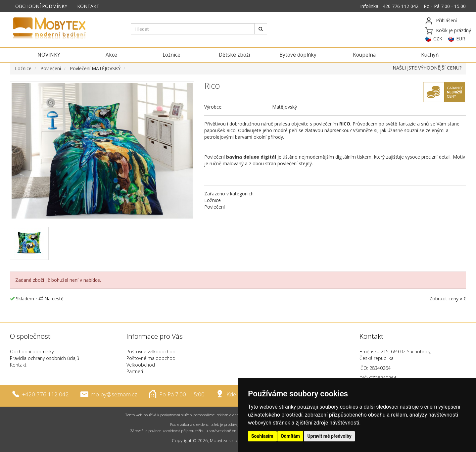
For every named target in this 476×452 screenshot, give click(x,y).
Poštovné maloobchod (151, 358)
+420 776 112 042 (399, 6)
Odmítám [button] (290, 436)
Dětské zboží (234, 55)
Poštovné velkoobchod (151, 352)
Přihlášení (446, 20)
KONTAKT (88, 6)
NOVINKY (49, 55)
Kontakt (18, 365)
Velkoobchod (141, 365)
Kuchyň (430, 55)
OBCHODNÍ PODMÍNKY (41, 6)
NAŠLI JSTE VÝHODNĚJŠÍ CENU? (427, 68)
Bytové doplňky (298, 55)
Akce (111, 55)
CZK (438, 39)
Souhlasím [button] (262, 436)
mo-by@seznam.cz (114, 394)
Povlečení (51, 68)
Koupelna (364, 55)
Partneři (135, 371)
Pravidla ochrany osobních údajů (45, 358)
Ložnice (171, 55)
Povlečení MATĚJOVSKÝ (95, 68)
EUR (461, 39)
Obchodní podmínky (32, 352)
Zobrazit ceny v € (448, 299)
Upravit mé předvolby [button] (329, 436)
